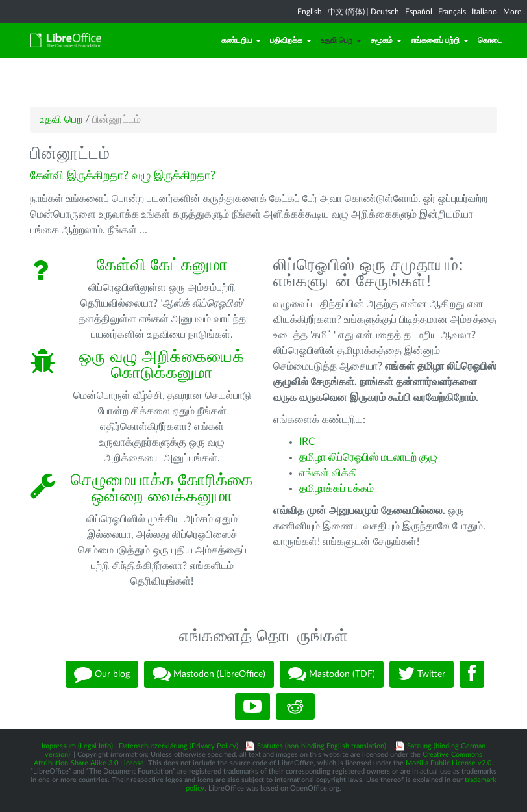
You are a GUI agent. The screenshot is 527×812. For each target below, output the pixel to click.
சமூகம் (386, 40)
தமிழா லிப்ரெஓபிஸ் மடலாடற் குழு (368, 457)
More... (515, 12)
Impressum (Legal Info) (77, 746)
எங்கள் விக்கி (328, 473)
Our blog (102, 674)
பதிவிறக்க (291, 40)
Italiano (484, 12)
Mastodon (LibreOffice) (209, 674)
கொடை (490, 40)
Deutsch (385, 12)
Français (452, 12)
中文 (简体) (346, 12)
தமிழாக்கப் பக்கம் (337, 488)
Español (419, 12)
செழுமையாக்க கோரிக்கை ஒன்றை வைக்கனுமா (162, 488)
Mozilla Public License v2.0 (448, 763)
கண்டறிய (241, 40)
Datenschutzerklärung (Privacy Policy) (178, 746)
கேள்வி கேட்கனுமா (162, 265)
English (310, 12)
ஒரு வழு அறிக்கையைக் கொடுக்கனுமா (162, 365)
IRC (307, 442)
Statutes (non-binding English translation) (322, 746)
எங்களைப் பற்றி (440, 40)
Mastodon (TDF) (332, 674)
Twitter (422, 674)
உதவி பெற (341, 40)
